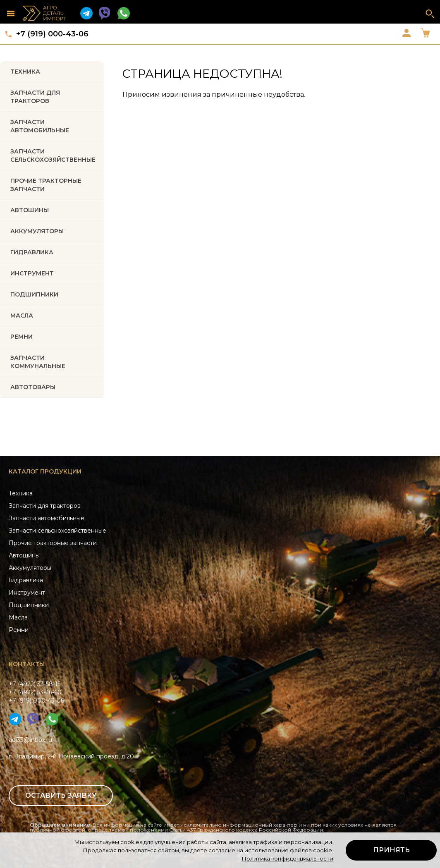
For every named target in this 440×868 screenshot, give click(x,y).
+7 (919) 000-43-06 (52, 34)
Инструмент (27, 593)
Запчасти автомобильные (40, 126)
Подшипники (29, 605)
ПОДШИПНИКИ (34, 294)
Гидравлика (26, 580)
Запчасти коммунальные (38, 362)
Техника (25, 72)
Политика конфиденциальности (287, 858)
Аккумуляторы (30, 568)
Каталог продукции (45, 471)
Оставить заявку (61, 795)
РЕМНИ (22, 337)
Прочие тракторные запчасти (46, 185)
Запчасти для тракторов (35, 97)
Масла (18, 617)
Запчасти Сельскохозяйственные (53, 155)
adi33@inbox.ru (30, 740)
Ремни (19, 630)
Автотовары (33, 387)
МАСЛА (22, 316)
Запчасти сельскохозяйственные (57, 531)
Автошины (30, 210)
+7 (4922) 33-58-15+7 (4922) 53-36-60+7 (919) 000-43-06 (36, 692)
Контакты (27, 664)
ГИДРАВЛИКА (32, 252)
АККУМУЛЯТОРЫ (37, 231)
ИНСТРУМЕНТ (32, 273)
